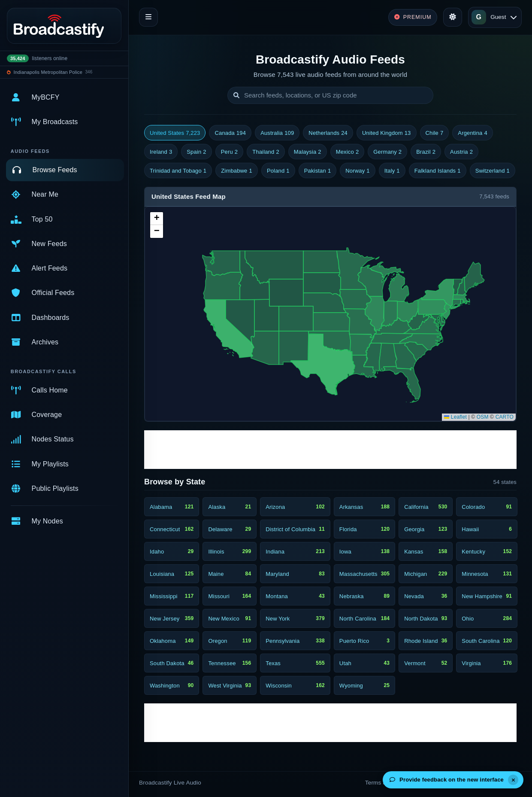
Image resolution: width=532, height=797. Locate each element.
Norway (357, 171)
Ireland (161, 152)
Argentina (472, 133)
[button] (157, 219)
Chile (435, 133)
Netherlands (328, 133)
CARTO (505, 417)
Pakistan (318, 171)
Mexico (348, 152)
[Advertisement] (330, 450)
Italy (392, 171)
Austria (461, 152)
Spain (196, 152)
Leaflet (455, 417)
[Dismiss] (513, 780)
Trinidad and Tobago (178, 171)
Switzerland (493, 171)
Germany (387, 152)
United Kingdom (387, 133)
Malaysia (308, 152)
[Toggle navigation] (148, 17)
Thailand (266, 152)
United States (175, 133)
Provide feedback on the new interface (447, 780)
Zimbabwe (237, 171)
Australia (277, 133)
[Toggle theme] (453, 17)
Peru (230, 152)
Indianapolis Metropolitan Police (48, 72)
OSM (483, 417)
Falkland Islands (438, 171)
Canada (230, 133)
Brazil (426, 152)
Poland (278, 171)
